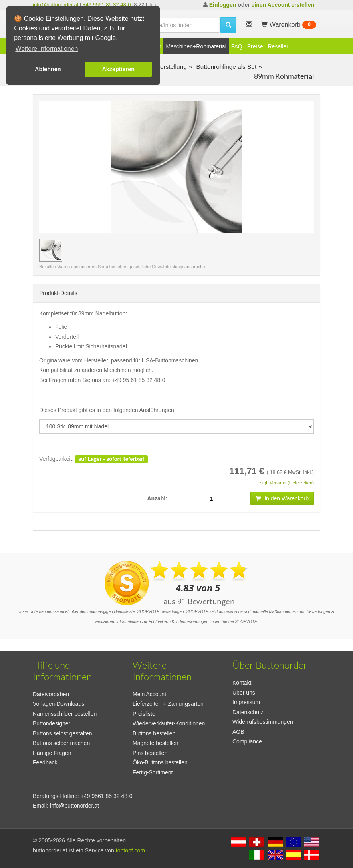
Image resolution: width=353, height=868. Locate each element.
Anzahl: (159, 498)
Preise (255, 46)
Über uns (244, 693)
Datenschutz (248, 712)
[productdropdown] (176, 426)
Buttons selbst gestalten (62, 733)
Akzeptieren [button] (118, 69)
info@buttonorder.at (56, 5)
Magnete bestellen (155, 743)
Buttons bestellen (154, 733)
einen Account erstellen (283, 5)
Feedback (45, 762)
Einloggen (223, 5)
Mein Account (149, 694)
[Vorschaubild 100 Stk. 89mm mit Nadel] (51, 250)
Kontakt (242, 683)
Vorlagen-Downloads (59, 704)
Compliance (247, 741)
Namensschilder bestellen (65, 714)
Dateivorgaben (51, 694)
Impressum (246, 702)
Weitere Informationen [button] (47, 49)
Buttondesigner (52, 723)
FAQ (237, 46)
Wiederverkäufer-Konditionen (169, 723)
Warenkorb (289, 25)
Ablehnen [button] (48, 69)
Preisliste (144, 714)
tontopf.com (130, 850)
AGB (238, 732)
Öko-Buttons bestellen (160, 762)
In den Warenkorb (282, 498)
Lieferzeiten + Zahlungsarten (168, 704)
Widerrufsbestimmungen (263, 722)
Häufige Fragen (52, 753)
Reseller (278, 46)
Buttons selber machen (61, 743)
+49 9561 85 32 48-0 (107, 5)
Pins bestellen (150, 753)
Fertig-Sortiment (153, 772)
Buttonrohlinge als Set (225, 67)
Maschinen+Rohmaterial (196, 46)
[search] (177, 25)
